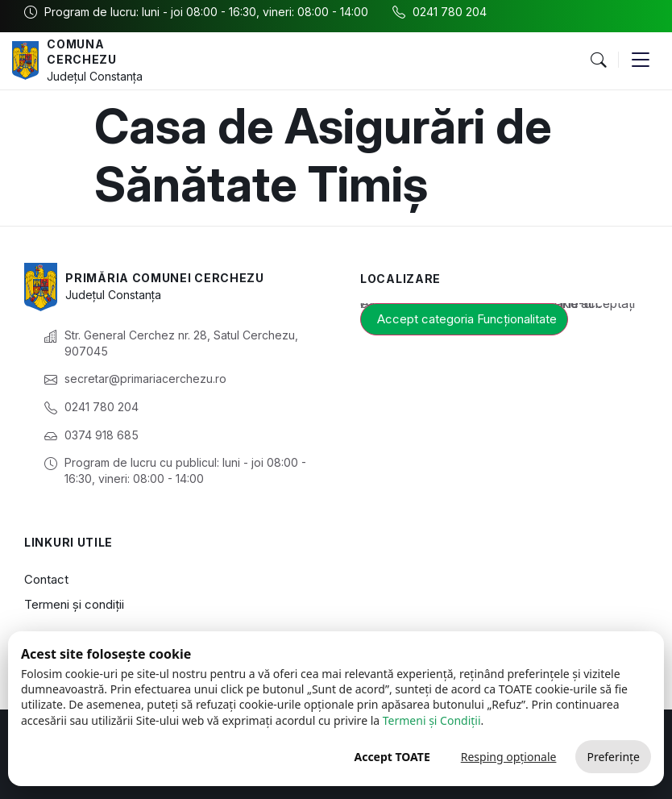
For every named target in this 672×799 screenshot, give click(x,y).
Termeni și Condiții (432, 720)
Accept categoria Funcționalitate (467, 319)
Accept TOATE (392, 757)
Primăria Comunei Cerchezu (165, 278)
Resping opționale (509, 757)
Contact (46, 579)
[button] (598, 60)
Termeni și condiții (74, 604)
